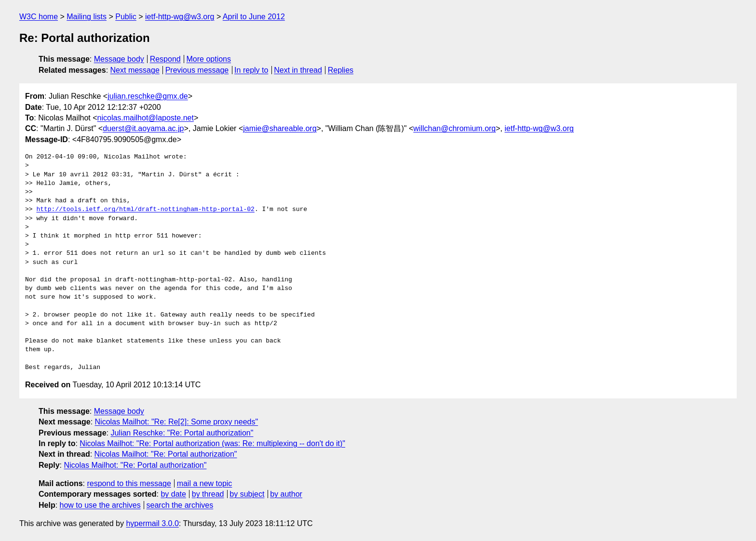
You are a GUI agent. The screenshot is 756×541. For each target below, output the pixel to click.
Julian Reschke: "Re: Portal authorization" (182, 433)
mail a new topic (205, 483)
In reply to (251, 70)
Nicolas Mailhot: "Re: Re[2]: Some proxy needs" (177, 422)
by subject (247, 494)
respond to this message (129, 483)
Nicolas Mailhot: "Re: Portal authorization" (166, 454)
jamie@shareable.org (280, 128)
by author (286, 494)
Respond (165, 59)
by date (173, 494)
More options (209, 59)
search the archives (180, 505)
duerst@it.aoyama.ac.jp (143, 128)
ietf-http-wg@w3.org (180, 17)
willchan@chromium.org (454, 128)
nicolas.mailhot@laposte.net (146, 118)
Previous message (197, 70)
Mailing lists (87, 17)
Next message (135, 70)
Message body (119, 59)
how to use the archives (100, 505)
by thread (208, 494)
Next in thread (298, 70)
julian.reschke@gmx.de (148, 96)
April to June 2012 (254, 17)
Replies (341, 70)
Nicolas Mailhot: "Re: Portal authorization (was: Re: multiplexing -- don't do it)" (212, 443)
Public (126, 17)
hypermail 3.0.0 (152, 523)
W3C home (39, 17)
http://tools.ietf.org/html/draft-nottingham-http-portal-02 (145, 210)
